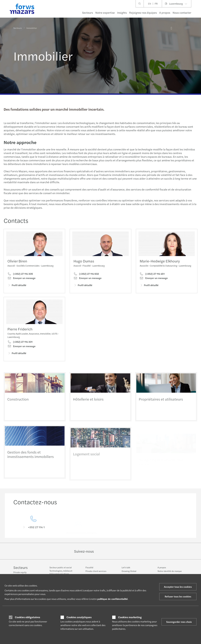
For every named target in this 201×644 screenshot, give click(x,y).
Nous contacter (182, 13)
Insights (122, 13)
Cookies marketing (130, 617)
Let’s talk (126, 567)
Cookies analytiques (79, 617)
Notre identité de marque (170, 571)
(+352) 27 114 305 (20, 274)
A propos (165, 13)
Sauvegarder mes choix (179, 622)
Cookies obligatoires (27, 617)
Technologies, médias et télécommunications (61, 572)
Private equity (20, 572)
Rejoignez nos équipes (143, 13)
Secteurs (88, 13)
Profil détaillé (17, 285)
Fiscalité (89, 567)
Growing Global (129, 571)
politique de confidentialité (112, 599)
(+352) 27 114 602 (86, 278)
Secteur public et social (61, 567)
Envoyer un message (21, 279)
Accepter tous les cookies (178, 587)
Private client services (96, 571)
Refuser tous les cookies (178, 596)
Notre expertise (105, 13)
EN (150, 4)
